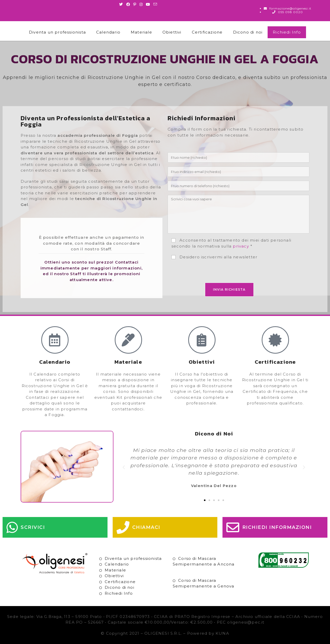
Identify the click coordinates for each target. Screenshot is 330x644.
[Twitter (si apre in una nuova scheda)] (122, 4)
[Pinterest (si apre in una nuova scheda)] (135, 4)
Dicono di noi (248, 32)
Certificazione (207, 32)
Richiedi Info (287, 32)
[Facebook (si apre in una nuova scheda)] (128, 4)
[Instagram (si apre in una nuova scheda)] (141, 4)
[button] (124, 467)
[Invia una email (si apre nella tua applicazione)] (155, 4)
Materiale (141, 32)
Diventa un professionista (57, 32)
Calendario (108, 32)
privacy (241, 246)
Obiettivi (172, 32)
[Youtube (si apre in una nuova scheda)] (148, 4)
